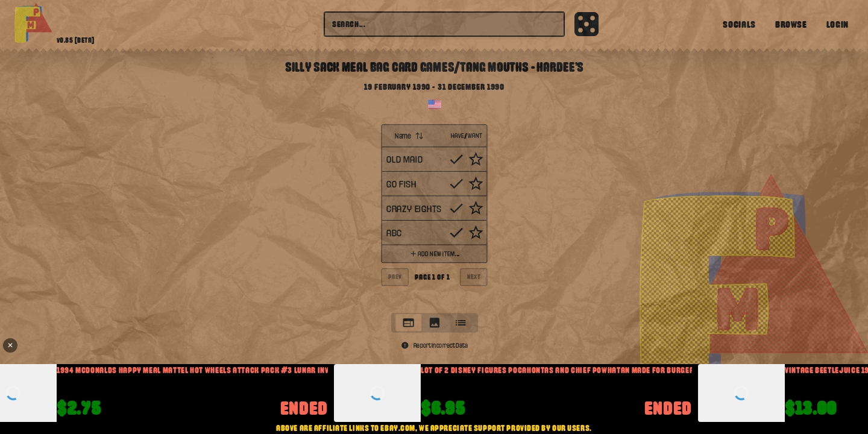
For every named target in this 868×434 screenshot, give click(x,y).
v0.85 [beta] (76, 40)
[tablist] (434, 322)
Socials (739, 24)
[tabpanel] (434, 215)
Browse (791, 24)
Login (838, 24)
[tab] (408, 323)
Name (409, 136)
